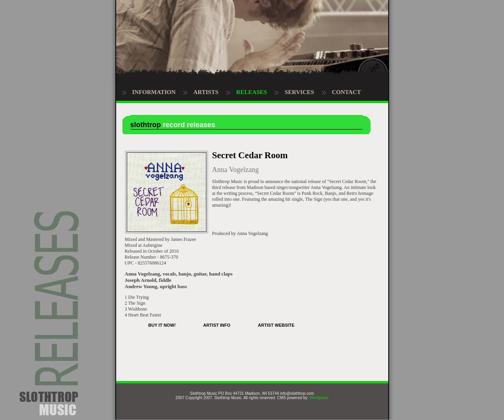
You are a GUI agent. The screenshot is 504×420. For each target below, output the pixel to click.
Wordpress (319, 398)
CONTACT (346, 92)
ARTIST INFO (217, 325)
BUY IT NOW (162, 325)
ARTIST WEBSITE (276, 325)
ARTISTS (206, 92)
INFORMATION (154, 92)
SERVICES (299, 92)
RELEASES (252, 92)
